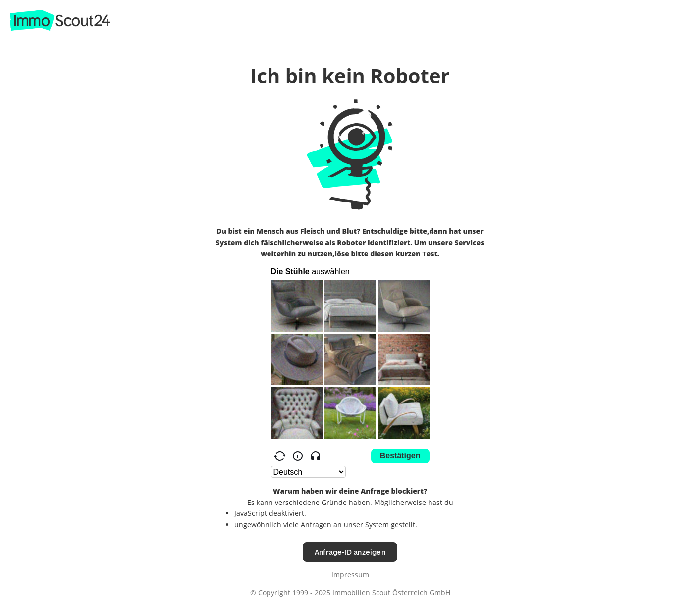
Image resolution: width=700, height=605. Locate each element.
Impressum (350, 575)
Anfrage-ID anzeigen (350, 552)
